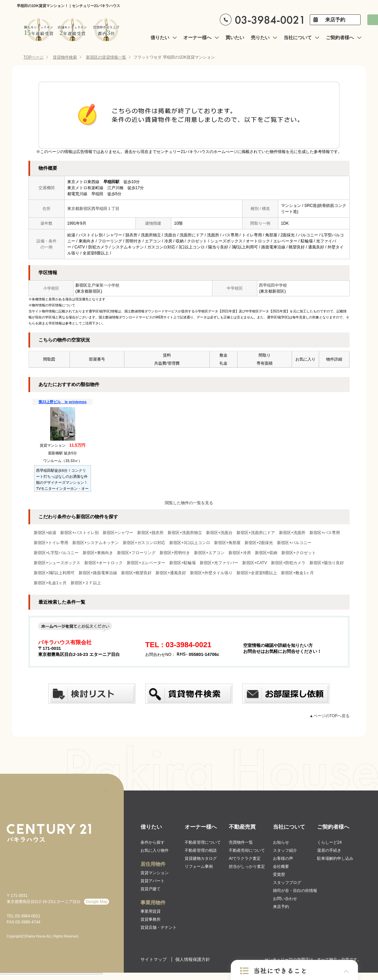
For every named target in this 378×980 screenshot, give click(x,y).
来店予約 (335, 20)
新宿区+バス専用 (325, 533)
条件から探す (153, 842)
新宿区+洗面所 (292, 533)
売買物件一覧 (241, 842)
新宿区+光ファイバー (219, 563)
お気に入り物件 (155, 850)
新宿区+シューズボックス (57, 563)
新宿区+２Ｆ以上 (86, 583)
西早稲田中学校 (273, 285)
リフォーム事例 (199, 866)
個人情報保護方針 (193, 959)
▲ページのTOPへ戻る (329, 716)
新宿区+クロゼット (299, 553)
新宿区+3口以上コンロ (190, 543)
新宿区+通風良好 (171, 573)
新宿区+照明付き (175, 553)
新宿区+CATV (255, 563)
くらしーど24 (329, 842)
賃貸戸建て (151, 889)
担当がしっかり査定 (247, 866)
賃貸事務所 (151, 919)
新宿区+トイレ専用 (51, 543)
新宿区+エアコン (209, 553)
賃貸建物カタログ (201, 858)
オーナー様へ (201, 827)
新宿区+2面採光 (259, 543)
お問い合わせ (285, 899)
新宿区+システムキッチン (96, 543)
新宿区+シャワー (118, 533)
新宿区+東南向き (98, 553)
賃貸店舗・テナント (159, 927)
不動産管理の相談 (201, 850)
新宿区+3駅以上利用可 (54, 573)
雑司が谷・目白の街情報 (295, 891)
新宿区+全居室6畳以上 (257, 573)
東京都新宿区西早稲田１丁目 (93, 209)
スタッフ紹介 (285, 850)
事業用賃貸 (151, 911)
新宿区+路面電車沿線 (98, 573)
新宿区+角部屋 (227, 543)
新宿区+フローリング (136, 553)
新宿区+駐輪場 (182, 563)
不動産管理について (203, 842)
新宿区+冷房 (240, 553)
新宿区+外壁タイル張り (211, 573)
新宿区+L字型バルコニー (56, 553)
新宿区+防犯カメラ (288, 563)
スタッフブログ (287, 883)
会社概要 (281, 866)
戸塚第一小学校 (105, 285)
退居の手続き (329, 850)
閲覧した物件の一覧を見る (189, 503)
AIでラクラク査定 (245, 858)
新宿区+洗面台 (219, 533)
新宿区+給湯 (45, 533)
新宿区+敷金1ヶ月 (297, 573)
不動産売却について (247, 850)
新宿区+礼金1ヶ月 (50, 583)
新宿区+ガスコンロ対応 (144, 543)
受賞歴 (279, 875)
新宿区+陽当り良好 (327, 563)
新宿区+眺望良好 (136, 573)
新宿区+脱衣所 (150, 533)
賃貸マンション (155, 873)
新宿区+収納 (266, 553)
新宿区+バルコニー (294, 543)
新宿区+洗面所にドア (256, 533)
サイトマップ (154, 959)
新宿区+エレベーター (146, 563)
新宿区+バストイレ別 (79, 533)
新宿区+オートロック (104, 563)
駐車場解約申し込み (335, 858)
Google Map (97, 902)
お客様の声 (283, 858)
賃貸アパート (153, 881)
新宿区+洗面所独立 (185, 533)
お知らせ (281, 842)
